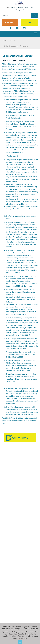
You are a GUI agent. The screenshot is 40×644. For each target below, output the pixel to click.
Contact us (10, 22)
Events (27, 7)
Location (21, 7)
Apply (30, 22)
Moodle (32, 7)
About (12, 40)
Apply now (20, 438)
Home (8, 7)
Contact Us (14, 7)
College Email (20, 10)
